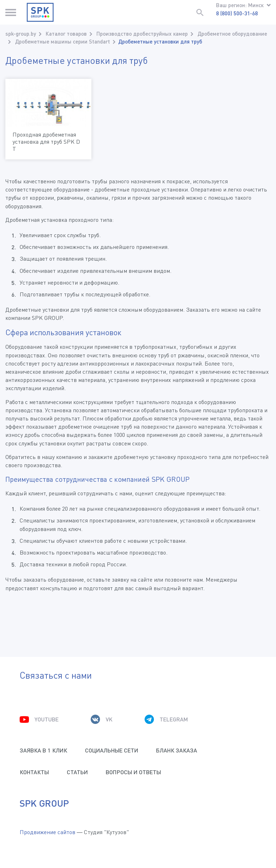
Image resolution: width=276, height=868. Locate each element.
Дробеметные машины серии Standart (62, 41)
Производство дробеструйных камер (142, 34)
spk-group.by (21, 34)
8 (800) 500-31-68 (237, 13)
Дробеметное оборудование (232, 34)
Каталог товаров (66, 34)
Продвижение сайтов (47, 832)
